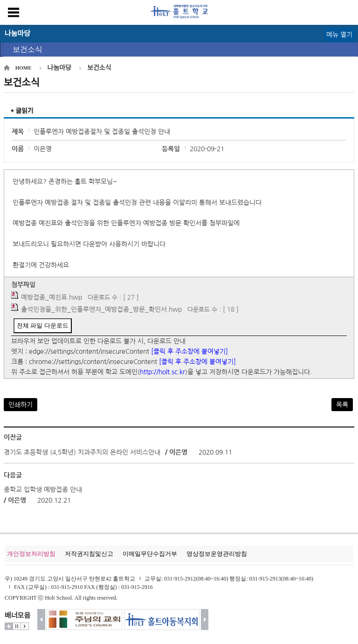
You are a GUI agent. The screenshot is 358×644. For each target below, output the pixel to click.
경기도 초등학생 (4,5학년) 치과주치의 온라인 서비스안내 (82, 452)
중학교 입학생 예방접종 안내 (43, 490)
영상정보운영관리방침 (217, 554)
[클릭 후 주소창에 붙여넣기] (189, 351)
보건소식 (28, 49)
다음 (205, 619)
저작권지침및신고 (89, 554)
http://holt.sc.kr (162, 372)
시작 (25, 626)
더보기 (9, 626)
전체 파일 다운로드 (43, 325)
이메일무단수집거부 (150, 554)
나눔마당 (60, 68)
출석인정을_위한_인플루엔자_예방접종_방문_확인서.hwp (101, 309)
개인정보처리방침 (31, 554)
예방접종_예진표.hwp (52, 297)
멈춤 (17, 626)
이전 (41, 619)
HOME (24, 68)
